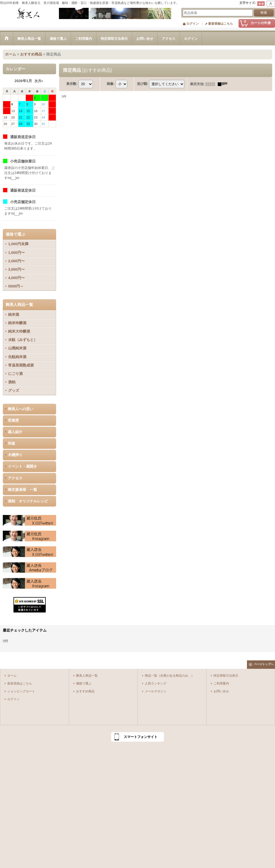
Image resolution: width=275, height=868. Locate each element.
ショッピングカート (21, 691)
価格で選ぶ (84, 683)
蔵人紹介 (15, 432)
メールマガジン (156, 691)
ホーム (12, 676)
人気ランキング (156, 683)
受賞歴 (13, 420)
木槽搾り (15, 455)
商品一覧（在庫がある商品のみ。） (169, 676)
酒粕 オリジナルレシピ (28, 501)
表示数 (72, 84)
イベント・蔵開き (22, 466)
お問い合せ (221, 691)
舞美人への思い (21, 409)
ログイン (192, 24)
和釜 (12, 443)
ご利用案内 (221, 683)
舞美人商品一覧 (87, 676)
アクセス (15, 478)
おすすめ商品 (85, 691)
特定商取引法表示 (226, 676)
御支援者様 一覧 (22, 490)
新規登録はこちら (221, 24)
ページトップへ (264, 664)
